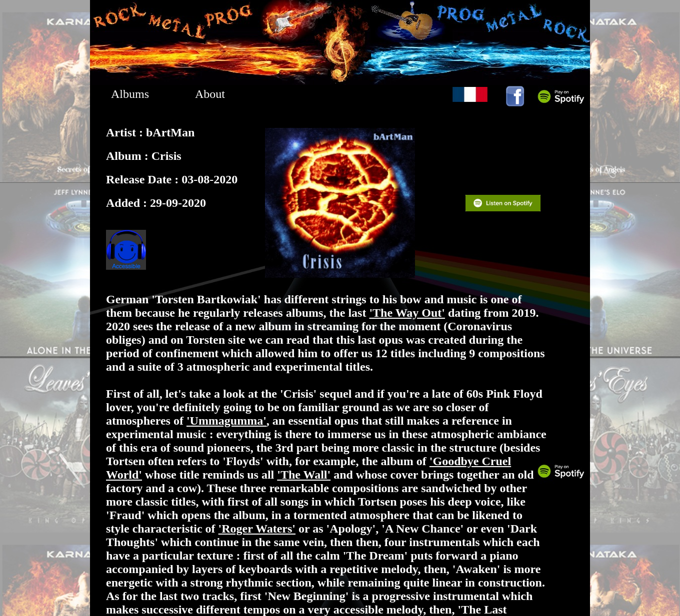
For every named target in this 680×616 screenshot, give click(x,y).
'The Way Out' (407, 313)
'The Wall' (304, 475)
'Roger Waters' (257, 529)
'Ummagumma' (226, 421)
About (210, 94)
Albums (130, 94)
